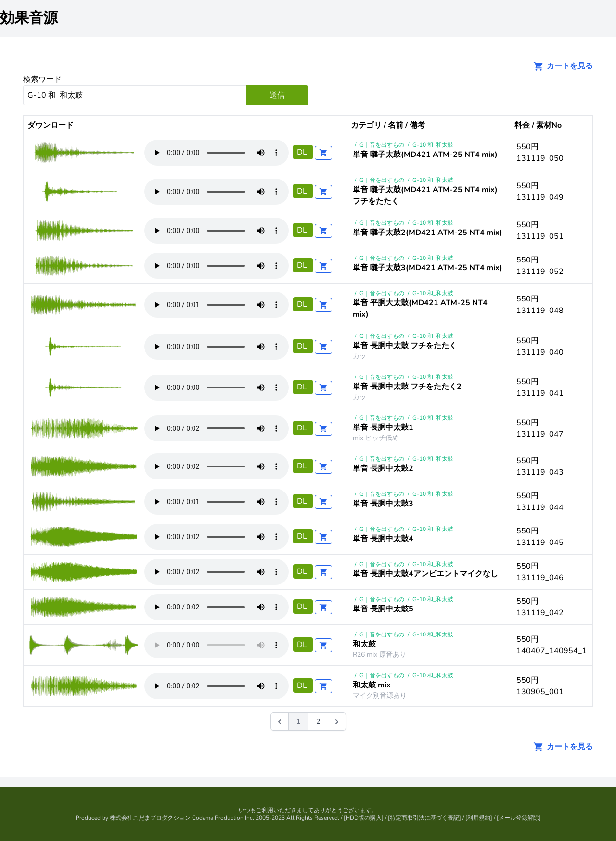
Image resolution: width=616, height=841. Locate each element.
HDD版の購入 (364, 818)
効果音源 (29, 18)
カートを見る (560, 66)
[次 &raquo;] (337, 722)
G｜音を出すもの (382, 145)
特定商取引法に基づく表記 (424, 818)
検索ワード (42, 79)
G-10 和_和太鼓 (433, 145)
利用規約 (479, 818)
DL (303, 152)
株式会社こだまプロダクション (150, 818)
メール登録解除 (519, 818)
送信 (277, 95)
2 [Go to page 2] (318, 721)
